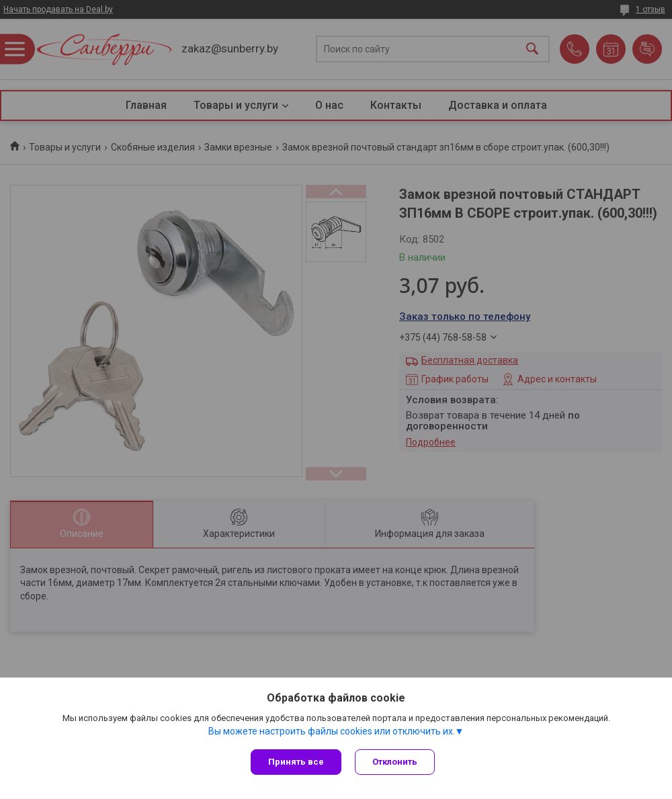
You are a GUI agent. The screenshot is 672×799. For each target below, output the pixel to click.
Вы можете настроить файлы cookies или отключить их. (332, 731)
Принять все (296, 762)
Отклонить (395, 762)
